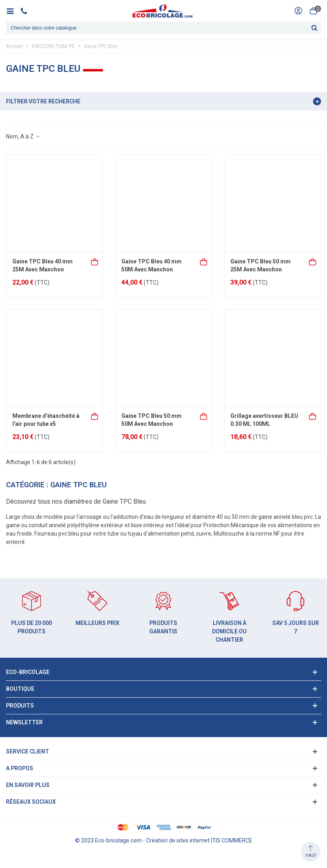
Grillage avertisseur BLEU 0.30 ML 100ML (264, 420)
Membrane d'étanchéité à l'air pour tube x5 (46, 420)
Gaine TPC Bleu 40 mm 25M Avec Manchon (43, 265)
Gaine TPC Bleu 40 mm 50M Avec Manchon (152, 265)
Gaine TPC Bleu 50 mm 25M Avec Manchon (261, 265)
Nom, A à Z (23, 136)
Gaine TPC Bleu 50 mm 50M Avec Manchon (152, 420)
